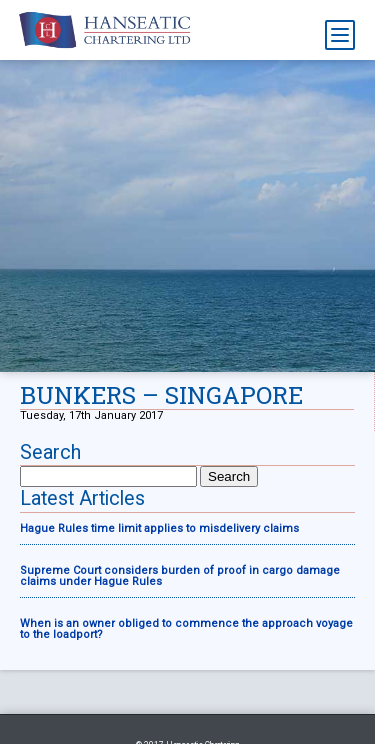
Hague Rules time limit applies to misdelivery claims (159, 528)
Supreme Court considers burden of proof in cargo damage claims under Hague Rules (180, 576)
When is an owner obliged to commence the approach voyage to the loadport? (186, 629)
